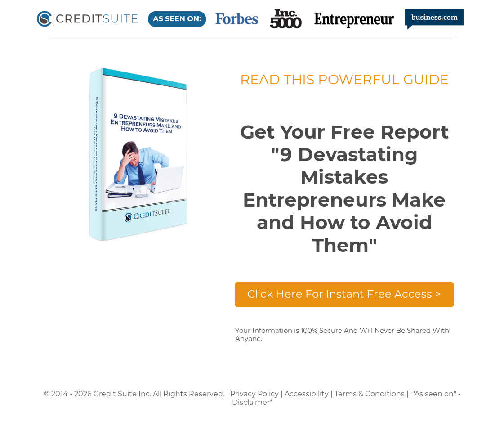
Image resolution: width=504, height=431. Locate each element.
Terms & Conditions (370, 394)
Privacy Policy (254, 394)
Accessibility (307, 394)
